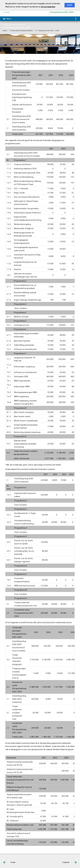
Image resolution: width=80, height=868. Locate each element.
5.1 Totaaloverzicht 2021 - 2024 (47, 31)
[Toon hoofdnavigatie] (7, 19)
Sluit (70, 5)
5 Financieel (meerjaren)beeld (21, 31)
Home (5, 31)
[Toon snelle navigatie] (76, 19)
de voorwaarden (48, 7)
